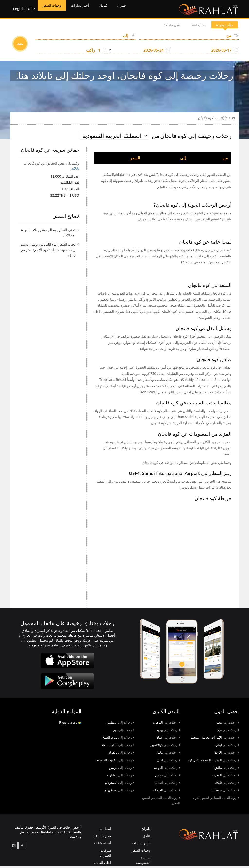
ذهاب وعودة (222, 27)
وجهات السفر (54, 10)
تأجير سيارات (87, 10)
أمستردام (120, 785)
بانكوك (121, 754)
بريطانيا (225, 792)
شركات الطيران (106, 855)
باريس (122, 770)
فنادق (114, 10)
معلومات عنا (102, 838)
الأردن (226, 754)
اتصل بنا (105, 830)
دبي (123, 732)
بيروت (167, 732)
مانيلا (168, 754)
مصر (227, 724)
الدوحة (167, 770)
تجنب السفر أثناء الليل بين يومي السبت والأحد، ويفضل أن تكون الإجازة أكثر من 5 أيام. (48, 251)
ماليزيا (226, 770)
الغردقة (167, 792)
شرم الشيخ (118, 739)
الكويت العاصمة (115, 762)
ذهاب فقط (189, 27)
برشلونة (121, 777)
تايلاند (223, 120)
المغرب (225, 777)
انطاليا (167, 785)
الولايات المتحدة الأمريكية (213, 762)
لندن (168, 762)
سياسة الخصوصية (143, 862)
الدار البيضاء (118, 747)
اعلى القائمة (102, 864)
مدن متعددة (157, 27)
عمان (168, 739)
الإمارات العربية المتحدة (215, 739)
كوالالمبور (165, 747)
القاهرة (167, 724)
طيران (134, 10)
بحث (20, 45)
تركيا (227, 732)
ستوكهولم (119, 792)
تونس (168, 777)
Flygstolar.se (70, 724)
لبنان (227, 747)
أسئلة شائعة (102, 845)
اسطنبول (120, 724)
